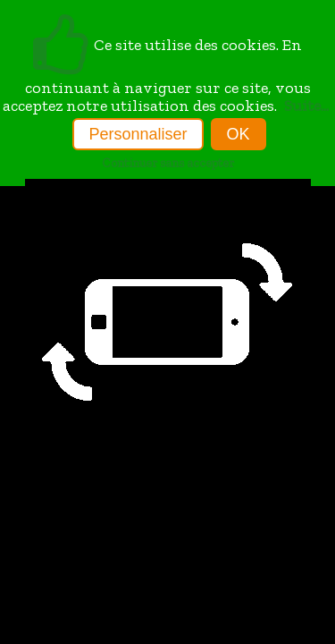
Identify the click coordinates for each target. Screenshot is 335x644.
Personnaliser (138, 134)
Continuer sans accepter (168, 163)
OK (239, 134)
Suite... (306, 106)
